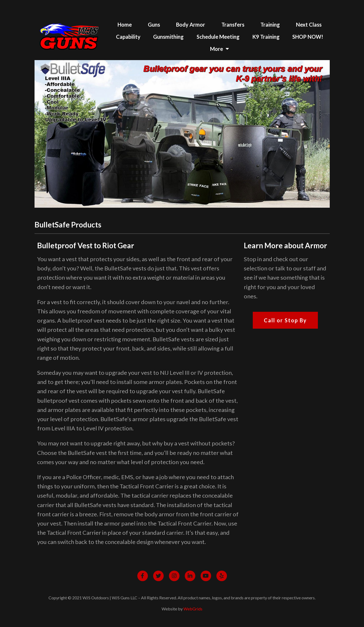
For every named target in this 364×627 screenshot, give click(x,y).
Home (125, 25)
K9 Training (266, 37)
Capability (128, 37)
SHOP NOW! (308, 37)
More (220, 49)
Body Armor (191, 25)
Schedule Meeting (218, 37)
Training (270, 25)
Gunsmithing (168, 37)
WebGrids (193, 609)
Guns (154, 25)
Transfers (233, 25)
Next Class (309, 25)
